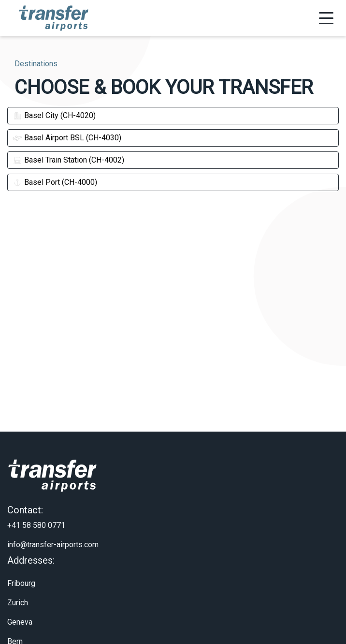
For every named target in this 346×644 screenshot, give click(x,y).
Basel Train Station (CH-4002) (68, 160)
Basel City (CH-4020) (54, 115)
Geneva (20, 613)
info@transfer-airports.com (53, 535)
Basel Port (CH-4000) (55, 182)
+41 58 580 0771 (36, 516)
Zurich (18, 593)
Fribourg (21, 574)
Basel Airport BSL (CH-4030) (67, 138)
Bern (15, 632)
